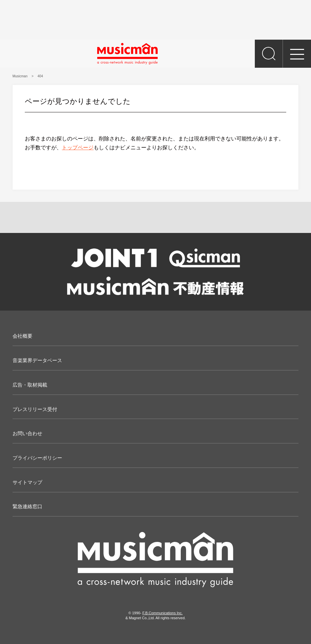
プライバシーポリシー (37, 458)
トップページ (78, 148)
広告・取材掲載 (30, 385)
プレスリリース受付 (35, 409)
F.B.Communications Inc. (163, 613)
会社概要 (22, 336)
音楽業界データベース (37, 360)
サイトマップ (27, 482)
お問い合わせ (27, 433)
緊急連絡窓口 (27, 506)
